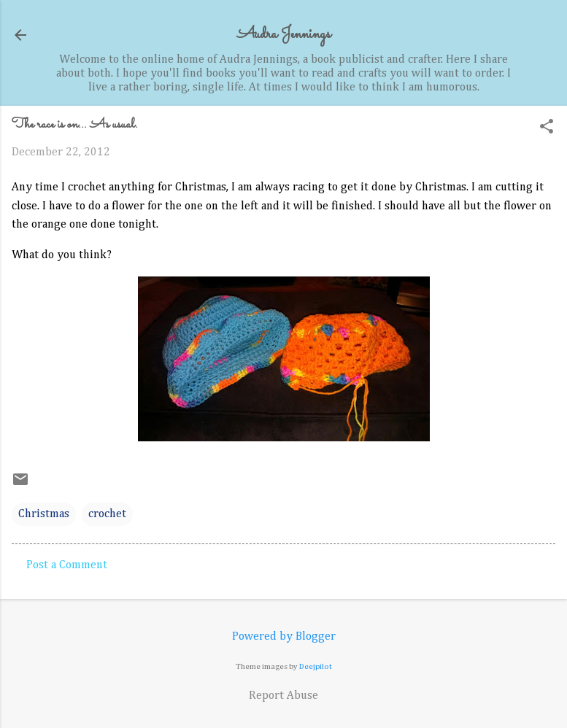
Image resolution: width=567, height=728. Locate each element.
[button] (547, 128)
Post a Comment (67, 565)
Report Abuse (283, 696)
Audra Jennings (284, 35)
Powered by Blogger (284, 637)
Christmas (44, 514)
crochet (107, 514)
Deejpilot (316, 666)
